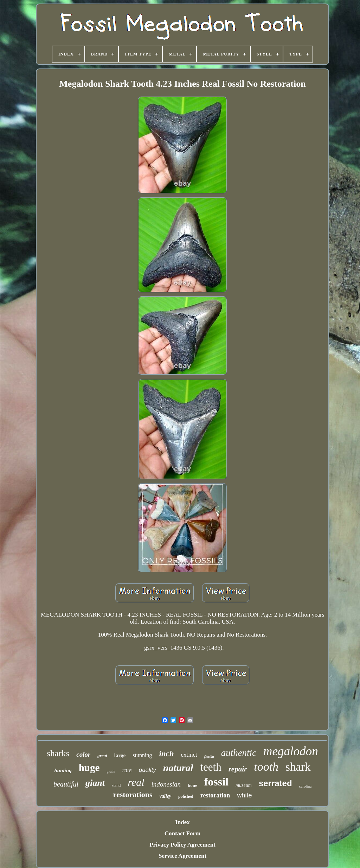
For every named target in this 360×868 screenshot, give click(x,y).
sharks (58, 753)
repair (238, 769)
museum (244, 785)
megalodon (291, 751)
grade (111, 771)
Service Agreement (182, 856)
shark (298, 767)
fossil (216, 782)
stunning (142, 755)
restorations (133, 794)
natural (178, 768)
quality (147, 770)
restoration (215, 795)
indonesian (166, 784)
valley (165, 796)
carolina (305, 786)
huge (89, 768)
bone (192, 785)
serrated (275, 783)
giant (95, 783)
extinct (189, 755)
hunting (63, 770)
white (244, 795)
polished (186, 796)
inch (166, 754)
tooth (266, 767)
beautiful (66, 784)
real (136, 782)
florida (209, 757)
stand (116, 785)
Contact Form (182, 833)
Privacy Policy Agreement (182, 845)
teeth (211, 767)
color (83, 754)
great (102, 755)
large (120, 755)
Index (182, 822)
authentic (239, 753)
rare (127, 770)
